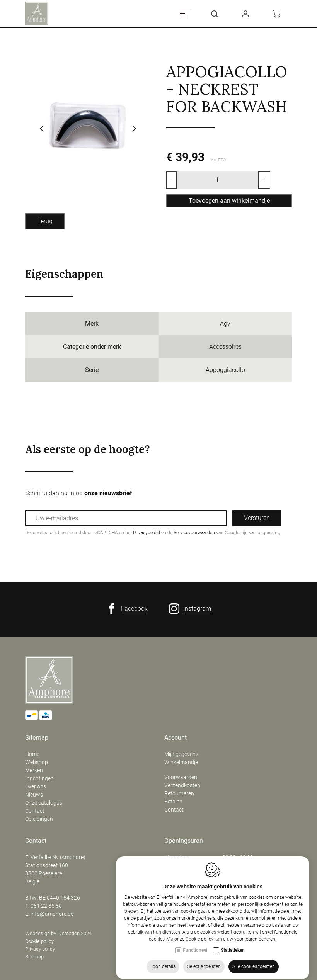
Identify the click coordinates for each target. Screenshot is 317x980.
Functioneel (195, 972)
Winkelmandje (181, 762)
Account (176, 738)
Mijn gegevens (181, 754)
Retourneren (179, 793)
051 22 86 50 (46, 906)
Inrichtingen (39, 778)
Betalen (173, 802)
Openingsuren (184, 841)
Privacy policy (40, 949)
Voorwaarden (181, 777)
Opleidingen (39, 819)
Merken (34, 770)
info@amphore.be (52, 914)
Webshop (37, 762)
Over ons (36, 786)
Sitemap (37, 738)
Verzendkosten (182, 785)
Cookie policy (39, 941)
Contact (35, 811)
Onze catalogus (44, 803)
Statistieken (233, 972)
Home (32, 754)
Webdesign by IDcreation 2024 (58, 933)
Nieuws (34, 795)
